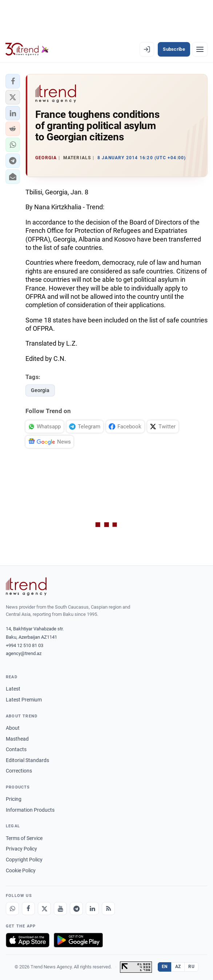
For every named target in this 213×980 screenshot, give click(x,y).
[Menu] (200, 49)
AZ (178, 967)
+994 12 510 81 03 (25, 645)
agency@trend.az (24, 653)
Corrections (19, 771)
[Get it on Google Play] (78, 940)
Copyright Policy (24, 860)
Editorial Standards (27, 760)
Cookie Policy (21, 870)
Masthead (17, 739)
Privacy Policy (21, 849)
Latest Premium (24, 700)
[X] (44, 909)
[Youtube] (60, 909)
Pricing (14, 799)
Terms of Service (24, 838)
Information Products (30, 810)
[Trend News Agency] (26, 586)
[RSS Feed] (108, 909)
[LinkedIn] (92, 909)
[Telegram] (76, 909)
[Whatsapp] (12, 909)
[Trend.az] (27, 49)
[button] (13, 81)
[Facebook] (28, 909)
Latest (13, 689)
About (13, 728)
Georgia (40, 390)
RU (191, 967)
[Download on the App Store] (28, 940)
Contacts (16, 749)
